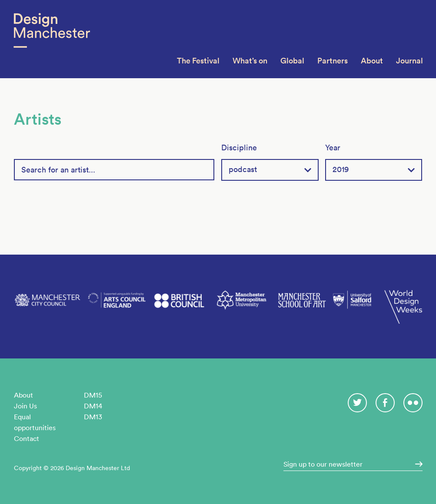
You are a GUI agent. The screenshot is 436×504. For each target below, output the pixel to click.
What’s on (250, 61)
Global (292, 61)
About (372, 61)
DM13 (93, 417)
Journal (409, 61)
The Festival (198, 61)
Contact (27, 438)
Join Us (25, 406)
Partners (333, 61)
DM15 (93, 395)
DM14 (93, 406)
